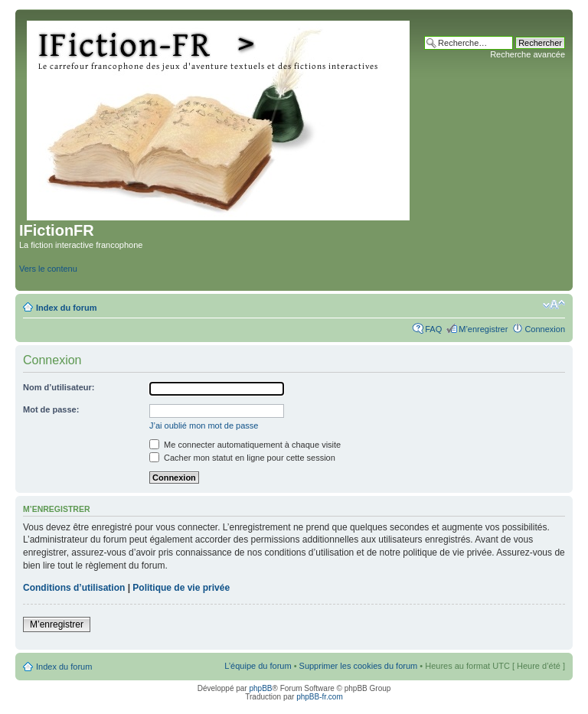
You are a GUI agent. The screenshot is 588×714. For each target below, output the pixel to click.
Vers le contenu (48, 269)
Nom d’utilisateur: (59, 387)
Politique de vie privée (181, 588)
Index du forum (66, 308)
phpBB (260, 688)
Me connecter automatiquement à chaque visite (245, 445)
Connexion (545, 329)
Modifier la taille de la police (554, 305)
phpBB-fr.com (320, 697)
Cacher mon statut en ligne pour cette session (242, 458)
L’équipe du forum (258, 666)
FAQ (433, 329)
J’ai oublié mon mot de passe (204, 425)
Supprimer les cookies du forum (359, 666)
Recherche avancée (528, 54)
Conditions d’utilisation (74, 588)
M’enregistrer (483, 329)
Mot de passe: (51, 409)
